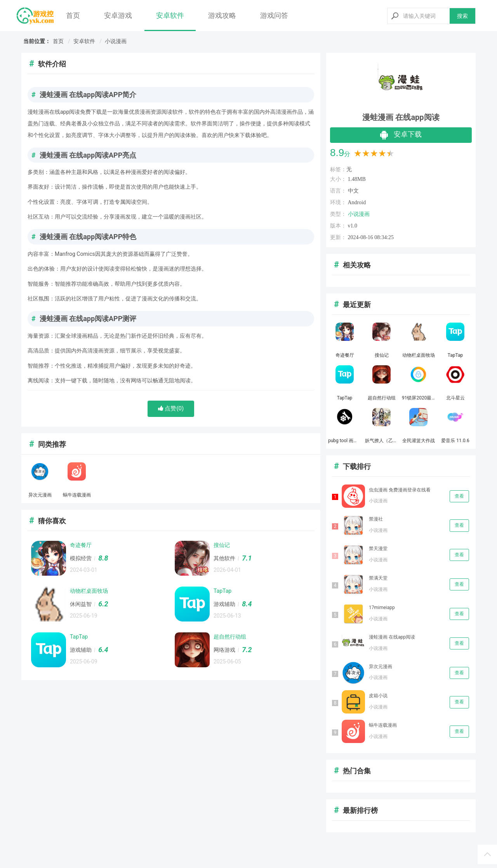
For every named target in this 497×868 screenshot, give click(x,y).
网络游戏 (224, 650)
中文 (353, 191)
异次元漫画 (381, 667)
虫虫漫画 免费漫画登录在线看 (400, 490)
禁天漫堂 (378, 549)
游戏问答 (274, 15)
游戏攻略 (222, 15)
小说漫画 (116, 41)
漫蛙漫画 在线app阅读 (392, 637)
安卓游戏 (118, 15)
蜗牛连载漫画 (383, 725)
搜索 (462, 16)
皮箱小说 (378, 696)
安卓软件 (170, 15)
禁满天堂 (378, 578)
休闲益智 (81, 604)
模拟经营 (81, 558)
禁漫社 (376, 519)
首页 (73, 15)
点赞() (171, 408)
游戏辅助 (224, 604)
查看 (459, 496)
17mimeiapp (382, 608)
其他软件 (224, 558)
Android (357, 202)
